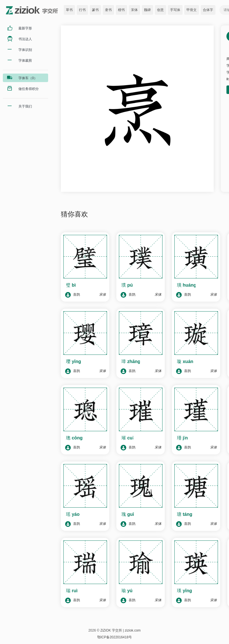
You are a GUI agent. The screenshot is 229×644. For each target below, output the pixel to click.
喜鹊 (72, 295)
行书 (82, 10)
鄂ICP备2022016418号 (114, 637)
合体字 (208, 10)
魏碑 (147, 10)
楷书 (121, 10)
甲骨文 (192, 10)
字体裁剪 (25, 61)
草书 (69, 10)
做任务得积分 (29, 89)
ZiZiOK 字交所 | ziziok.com (120, 630)
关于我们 (25, 106)
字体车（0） (28, 78)
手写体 (175, 10)
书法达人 (25, 39)
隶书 (108, 10)
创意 (160, 10)
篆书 (95, 10)
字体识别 (25, 50)
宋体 (134, 10)
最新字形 (25, 28)
